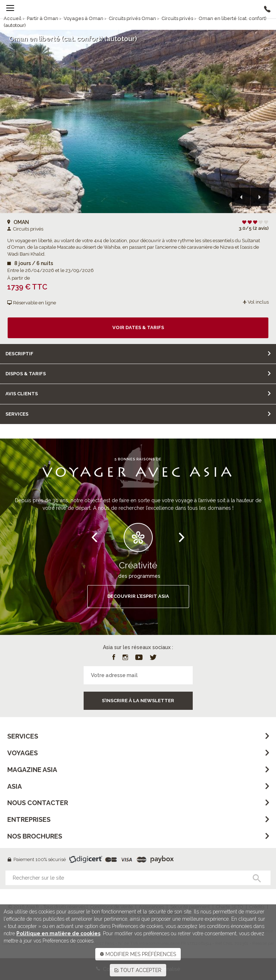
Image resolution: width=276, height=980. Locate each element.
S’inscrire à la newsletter (138, 701)
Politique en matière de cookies (58, 933)
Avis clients (22, 394)
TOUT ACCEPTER (138, 970)
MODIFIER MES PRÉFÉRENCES (138, 954)
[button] (241, 197)
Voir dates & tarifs (138, 327)
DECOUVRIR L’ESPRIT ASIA (138, 596)
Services (17, 414)
